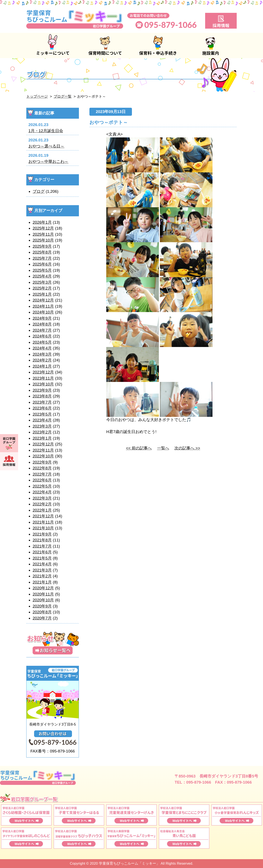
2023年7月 (42, 402)
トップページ (37, 96)
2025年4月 (42, 276)
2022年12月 (43, 444)
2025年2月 (42, 288)
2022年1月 (42, 510)
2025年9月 (42, 246)
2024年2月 (42, 360)
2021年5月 (42, 558)
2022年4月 (42, 492)
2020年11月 (43, 594)
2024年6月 (42, 336)
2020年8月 (42, 612)
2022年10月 (43, 456)
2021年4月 (42, 564)
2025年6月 (42, 264)
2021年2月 (42, 576)
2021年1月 (42, 582)
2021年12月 (43, 516)
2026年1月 (42, 222)
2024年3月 (42, 354)
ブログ (39, 191)
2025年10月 (43, 240)
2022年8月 (42, 468)
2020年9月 (42, 606)
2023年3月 (42, 426)
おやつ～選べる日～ (46, 146)
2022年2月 (42, 504)
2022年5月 (42, 486)
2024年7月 (42, 330)
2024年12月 (43, 300)
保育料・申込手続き (158, 45)
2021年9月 (42, 534)
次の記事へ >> (187, 448)
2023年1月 (42, 438)
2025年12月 (43, 228)
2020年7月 (42, 618)
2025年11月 (43, 234)
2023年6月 (42, 408)
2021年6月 (42, 552)
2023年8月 (42, 396)
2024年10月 (43, 312)
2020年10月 (43, 600)
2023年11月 (43, 378)
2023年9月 (42, 390)
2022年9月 (42, 462)
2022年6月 (42, 480)
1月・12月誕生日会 (46, 131)
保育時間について (105, 45)
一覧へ (163, 448)
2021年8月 (42, 540)
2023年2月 (42, 432)
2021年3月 (42, 570)
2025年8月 (42, 252)
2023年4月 (42, 420)
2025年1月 (42, 294)
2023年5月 (42, 414)
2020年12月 (43, 588)
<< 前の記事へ (139, 448)
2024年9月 (42, 318)
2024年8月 (42, 324)
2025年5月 (42, 270)
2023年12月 (43, 372)
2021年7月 (42, 546)
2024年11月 (43, 306)
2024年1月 (42, 366)
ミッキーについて (53, 45)
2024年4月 (42, 348)
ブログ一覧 (63, 96)
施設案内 (210, 45)
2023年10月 (43, 384)
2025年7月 (42, 258)
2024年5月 (42, 342)
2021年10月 (43, 528)
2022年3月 (42, 498)
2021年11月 (43, 522)
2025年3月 (42, 282)
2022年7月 (42, 474)
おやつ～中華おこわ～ (48, 162)
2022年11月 (43, 450)
